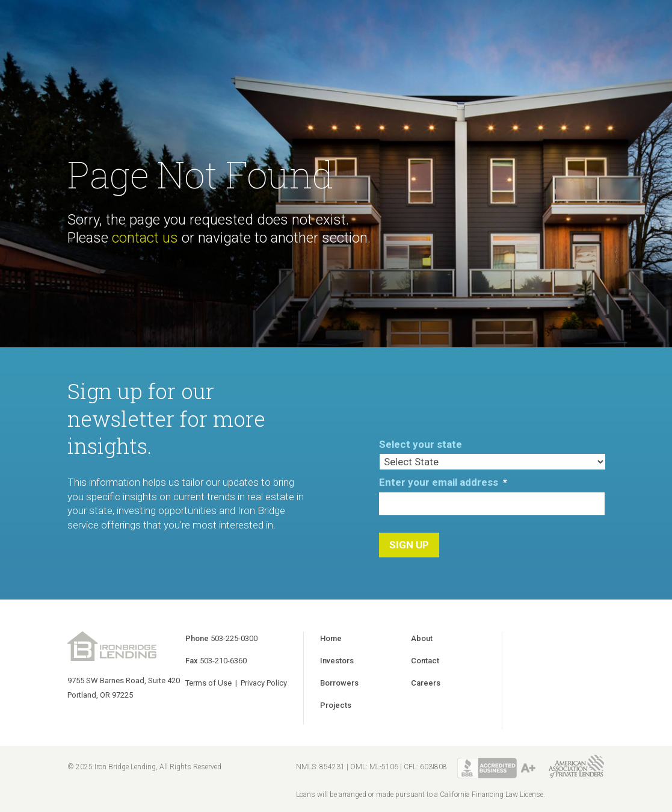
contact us (145, 238)
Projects (336, 705)
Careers (426, 683)
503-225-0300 (234, 638)
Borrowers (339, 683)
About (422, 638)
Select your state (421, 444)
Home (331, 638)
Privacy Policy (264, 683)
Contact (425, 661)
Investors (337, 661)
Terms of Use (208, 683)
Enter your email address (443, 482)
